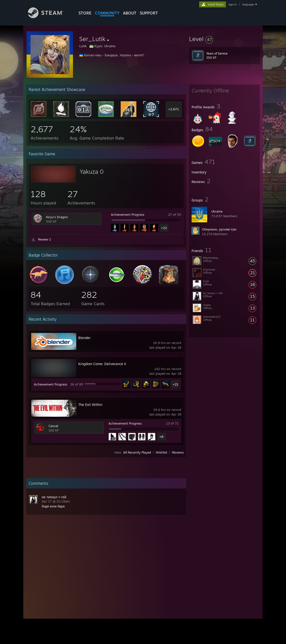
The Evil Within (90, 405)
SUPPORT (149, 13)
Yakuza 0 (92, 172)
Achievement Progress (128, 215)
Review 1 (45, 239)
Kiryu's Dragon (57, 217)
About (130, 13)
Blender (84, 338)
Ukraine (217, 211)
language (248, 4)
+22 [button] (164, 228)
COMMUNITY (107, 13)
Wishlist (162, 452)
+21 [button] (175, 384)
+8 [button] (161, 437)
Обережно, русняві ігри (219, 229)
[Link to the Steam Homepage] (49, 17)
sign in (232, 4)
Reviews (178, 452)
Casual (53, 426)
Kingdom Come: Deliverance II (102, 364)
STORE (85, 13)
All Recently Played (137, 452)
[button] (224, 39)
